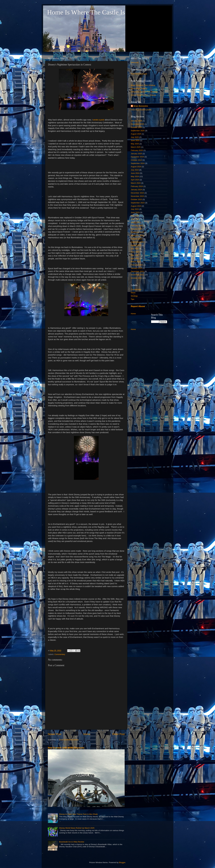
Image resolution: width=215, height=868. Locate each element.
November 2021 (137, 275)
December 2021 (137, 271)
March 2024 (136, 183)
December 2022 (137, 232)
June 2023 (135, 212)
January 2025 (136, 154)
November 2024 (137, 157)
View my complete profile (141, 110)
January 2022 (136, 268)
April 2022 (135, 258)
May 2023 (135, 216)
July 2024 (135, 170)
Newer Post (55, 734)
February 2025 (137, 150)
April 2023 (135, 219)
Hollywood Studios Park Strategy (144, 92)
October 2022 (136, 239)
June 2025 (135, 140)
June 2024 (135, 173)
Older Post (119, 734)
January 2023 (136, 229)
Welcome (135, 62)
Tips (133, 299)
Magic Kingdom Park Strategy (143, 85)
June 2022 (135, 252)
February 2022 (137, 265)
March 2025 (136, 147)
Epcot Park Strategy (139, 88)
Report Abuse (138, 306)
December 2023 (137, 193)
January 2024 (136, 190)
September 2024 (138, 163)
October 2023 (136, 199)
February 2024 (137, 186)
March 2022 (136, 262)
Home (87, 734)
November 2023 (137, 196)
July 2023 (135, 209)
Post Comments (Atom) (69, 740)
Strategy (134, 296)
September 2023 (138, 203)
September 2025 (138, 131)
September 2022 (138, 242)
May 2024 (135, 176)
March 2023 (136, 222)
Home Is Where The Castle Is (86, 12)
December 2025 (137, 124)
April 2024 (135, 180)
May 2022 (135, 255)
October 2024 (136, 160)
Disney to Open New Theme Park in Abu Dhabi (78, 814)
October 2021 (136, 278)
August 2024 (136, 167)
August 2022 (136, 245)
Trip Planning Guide (139, 74)
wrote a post (99, 120)
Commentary (60, 654)
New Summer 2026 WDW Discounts (66, 748)
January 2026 (136, 121)
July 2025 (135, 137)
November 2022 (137, 235)
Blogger (122, 862)
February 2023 (137, 226)
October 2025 (136, 127)
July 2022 (135, 249)
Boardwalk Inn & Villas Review (72, 842)
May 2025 (135, 144)
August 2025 (136, 134)
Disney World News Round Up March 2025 (77, 828)
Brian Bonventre (141, 106)
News (133, 293)
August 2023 (136, 206)
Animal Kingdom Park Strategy (143, 95)
